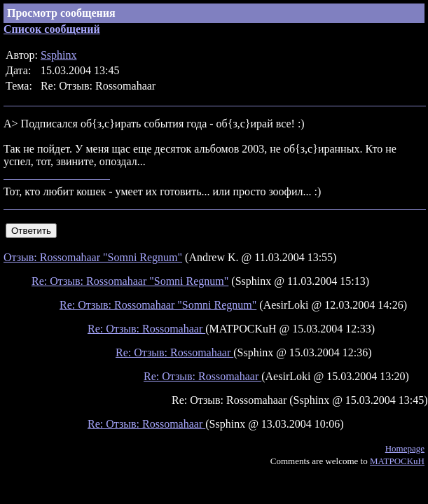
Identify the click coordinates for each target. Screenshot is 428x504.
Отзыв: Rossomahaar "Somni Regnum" (93, 257)
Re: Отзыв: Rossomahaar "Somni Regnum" (130, 281)
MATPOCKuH (397, 461)
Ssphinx (59, 55)
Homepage (405, 448)
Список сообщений (52, 29)
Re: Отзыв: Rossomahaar (146, 329)
